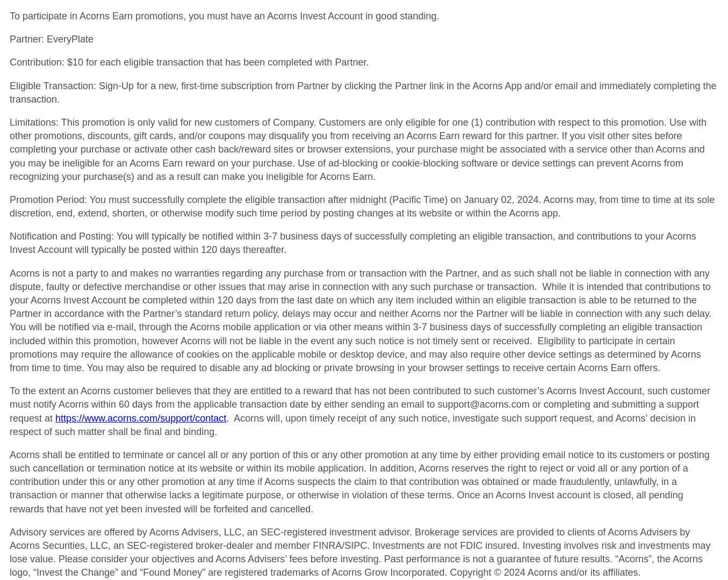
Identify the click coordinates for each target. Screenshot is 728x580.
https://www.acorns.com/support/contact (141, 418)
